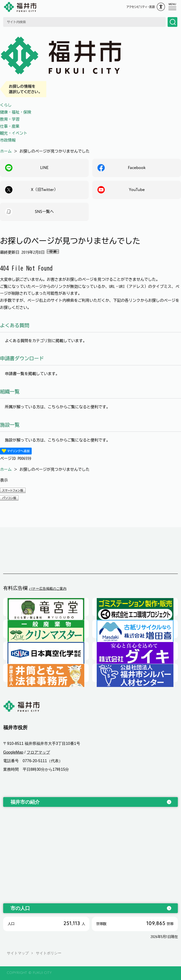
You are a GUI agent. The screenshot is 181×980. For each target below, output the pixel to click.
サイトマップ (18, 953)
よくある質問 (15, 325)
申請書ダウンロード (22, 358)
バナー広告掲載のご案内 (48, 589)
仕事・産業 (10, 126)
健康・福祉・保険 (16, 112)
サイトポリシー (49, 953)
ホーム (6, 151)
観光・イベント (14, 133)
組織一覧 (10, 391)
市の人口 (20, 908)
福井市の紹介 (25, 802)
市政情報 (8, 140)
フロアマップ (38, 752)
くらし (6, 105)
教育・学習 (10, 119)
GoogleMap (13, 752)
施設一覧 (10, 425)
